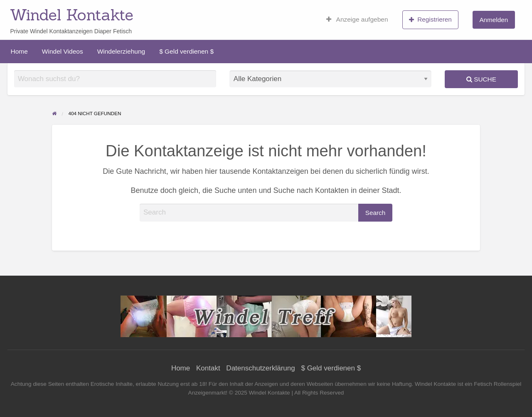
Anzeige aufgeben (357, 20)
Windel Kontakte (72, 15)
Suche (481, 79)
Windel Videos (63, 51)
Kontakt (208, 368)
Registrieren (430, 20)
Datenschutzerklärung (260, 368)
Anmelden (494, 20)
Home (19, 51)
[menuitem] (357, 20)
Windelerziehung (121, 51)
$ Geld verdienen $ (186, 51)
